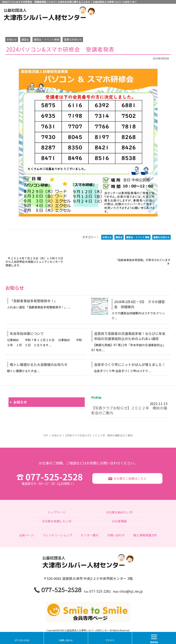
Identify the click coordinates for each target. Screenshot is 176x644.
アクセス (110, 640)
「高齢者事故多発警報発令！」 (34, 301)
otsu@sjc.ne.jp (131, 591)
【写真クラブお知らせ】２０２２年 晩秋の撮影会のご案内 (129, 410)
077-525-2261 (100, 591)
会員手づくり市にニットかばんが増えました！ (130, 364)
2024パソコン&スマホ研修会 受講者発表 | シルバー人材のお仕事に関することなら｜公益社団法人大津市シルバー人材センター (69, 2)
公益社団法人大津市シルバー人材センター (87, 630)
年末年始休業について (27, 333)
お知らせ (20, 402)
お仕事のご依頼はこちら (130, 478)
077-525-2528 (49, 478)
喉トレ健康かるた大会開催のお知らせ (39, 364)
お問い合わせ (66, 640)
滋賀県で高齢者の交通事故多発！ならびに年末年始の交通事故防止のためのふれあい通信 (130, 336)
